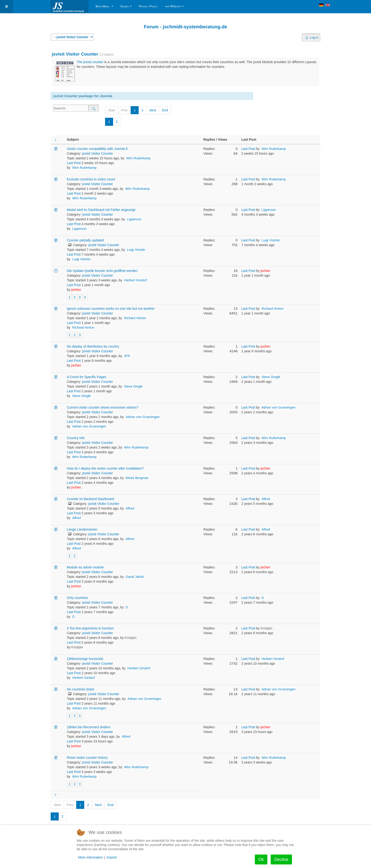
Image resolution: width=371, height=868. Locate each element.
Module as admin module (85, 567)
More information (91, 857)
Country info (76, 438)
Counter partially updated (85, 240)
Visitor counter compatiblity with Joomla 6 (97, 149)
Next (153, 110)
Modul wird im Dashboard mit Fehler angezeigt (101, 210)
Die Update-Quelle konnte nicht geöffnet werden (102, 271)
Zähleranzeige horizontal (85, 659)
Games (126, 6)
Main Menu (104, 6)
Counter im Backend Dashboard (90, 499)
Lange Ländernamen (82, 529)
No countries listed (80, 689)
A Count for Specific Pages (86, 377)
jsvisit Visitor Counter (75, 54)
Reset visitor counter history (87, 758)
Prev (125, 110)
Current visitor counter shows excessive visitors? (102, 407)
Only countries (77, 598)
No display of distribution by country (93, 346)
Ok (261, 859)
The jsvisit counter (90, 62)
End (165, 110)
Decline (281, 859)
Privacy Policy (148, 6)
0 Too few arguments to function (90, 628)
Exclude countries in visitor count (91, 179)
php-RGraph (174, 6)
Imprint (112, 857)
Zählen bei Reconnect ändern (88, 727)
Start (112, 110)
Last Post (74, 163)
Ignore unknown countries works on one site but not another (111, 309)
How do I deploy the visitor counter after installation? (105, 468)
